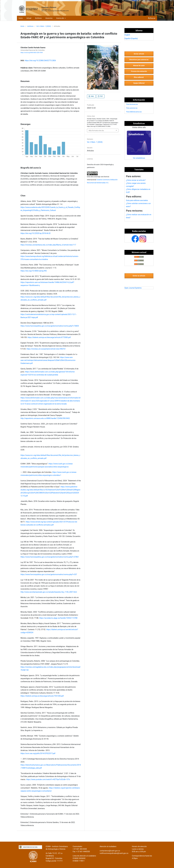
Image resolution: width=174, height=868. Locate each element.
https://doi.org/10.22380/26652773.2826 (40, 61)
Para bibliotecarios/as (134, 112)
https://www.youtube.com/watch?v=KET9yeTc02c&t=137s (48, 779)
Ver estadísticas (139, 158)
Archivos (38, 18)
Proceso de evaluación (139, 71)
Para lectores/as (132, 104)
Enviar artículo (139, 54)
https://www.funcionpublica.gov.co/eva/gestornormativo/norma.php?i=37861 (50, 557)
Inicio (21, 18)
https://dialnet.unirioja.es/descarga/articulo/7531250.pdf (42, 696)
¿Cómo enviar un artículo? (136, 180)
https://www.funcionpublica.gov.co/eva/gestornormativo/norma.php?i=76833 (50, 326)
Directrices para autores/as (139, 60)
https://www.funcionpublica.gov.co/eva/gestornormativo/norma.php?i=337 (49, 574)
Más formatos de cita (96, 130)
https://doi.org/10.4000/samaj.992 (34, 271)
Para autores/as (132, 108)
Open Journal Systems (133, 288)
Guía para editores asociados (137, 200)
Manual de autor (139, 66)
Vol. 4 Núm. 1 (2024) (44, 26)
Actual (29, 18)
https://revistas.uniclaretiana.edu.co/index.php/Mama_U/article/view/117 (48, 245)
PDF (101, 96)
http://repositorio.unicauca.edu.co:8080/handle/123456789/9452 (45, 418)
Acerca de (60, 18)
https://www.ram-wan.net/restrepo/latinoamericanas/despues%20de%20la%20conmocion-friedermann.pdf (48, 360)
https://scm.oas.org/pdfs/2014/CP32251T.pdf (38, 753)
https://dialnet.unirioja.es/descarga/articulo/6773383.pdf (49, 337)
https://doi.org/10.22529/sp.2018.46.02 (36, 233)
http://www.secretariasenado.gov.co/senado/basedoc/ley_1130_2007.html (49, 592)
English (127, 35)
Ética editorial (139, 77)
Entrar (155, 2)
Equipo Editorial (139, 83)
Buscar (152, 18)
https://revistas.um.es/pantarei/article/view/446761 (46, 349)
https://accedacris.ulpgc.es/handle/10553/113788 (58, 618)
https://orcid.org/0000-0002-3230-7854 (32, 53)
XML (92, 96)
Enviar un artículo (139, 276)
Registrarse (146, 2)
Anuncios (49, 18)
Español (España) (131, 38)
